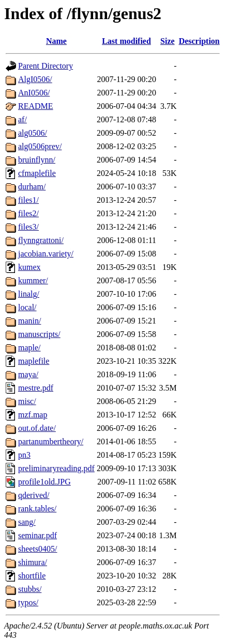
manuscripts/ (39, 334)
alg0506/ (33, 133)
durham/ (32, 187)
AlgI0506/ (35, 79)
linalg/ (29, 294)
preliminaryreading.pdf (56, 468)
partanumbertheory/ (51, 441)
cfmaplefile (37, 173)
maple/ (29, 348)
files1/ (28, 200)
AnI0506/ (34, 93)
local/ (27, 307)
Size (168, 41)
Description (199, 41)
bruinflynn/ (37, 160)
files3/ (28, 227)
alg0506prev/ (40, 146)
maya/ (28, 374)
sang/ (27, 522)
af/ (22, 119)
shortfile (32, 576)
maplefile (34, 361)
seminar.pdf (37, 535)
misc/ (27, 401)
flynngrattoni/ (41, 240)
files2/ (28, 213)
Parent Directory (46, 66)
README (36, 106)
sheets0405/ (38, 549)
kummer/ (33, 280)
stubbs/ (30, 589)
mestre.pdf (36, 388)
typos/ (28, 602)
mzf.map (33, 415)
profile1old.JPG (44, 482)
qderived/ (34, 495)
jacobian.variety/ (46, 254)
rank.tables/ (37, 509)
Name (56, 41)
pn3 (24, 455)
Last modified (126, 41)
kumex (29, 267)
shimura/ (33, 562)
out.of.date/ (37, 428)
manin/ (29, 321)
